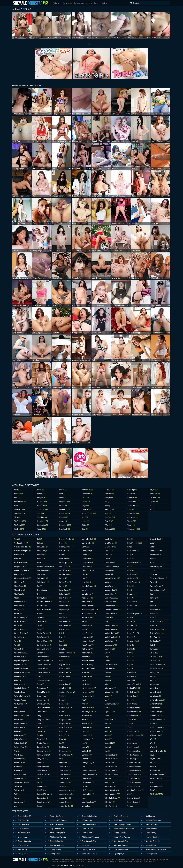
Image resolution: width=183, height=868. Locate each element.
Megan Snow (111, 629)
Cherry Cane (42, 688)
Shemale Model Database (124, 829)
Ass (18, 498)
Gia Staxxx (65, 657)
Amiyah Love (20, 637)
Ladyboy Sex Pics (88, 849)
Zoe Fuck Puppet (158, 786)
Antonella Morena (22, 696)
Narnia (108, 747)
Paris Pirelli (132, 602)
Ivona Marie (65, 751)
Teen (131, 525)
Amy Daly (19, 649)
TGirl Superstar (24, 829)
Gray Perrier (65, 688)
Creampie (42, 509)
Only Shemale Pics (57, 829)
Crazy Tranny (23, 837)
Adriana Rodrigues (23, 551)
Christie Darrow (43, 704)
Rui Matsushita (134, 708)
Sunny (153, 570)
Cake (39, 625)
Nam (108, 723)
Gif (61, 661)
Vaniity (154, 672)
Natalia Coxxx (111, 759)
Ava (17, 751)
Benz (40, 563)
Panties (109, 494)
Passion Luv (133, 606)
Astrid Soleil (19, 727)
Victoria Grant (156, 704)
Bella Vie (41, 559)
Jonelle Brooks (89, 586)
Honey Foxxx (65, 735)
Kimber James (89, 688)
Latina (86, 502)
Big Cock (20, 525)
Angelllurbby (20, 676)
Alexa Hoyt (19, 582)
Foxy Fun (64, 649)
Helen (63, 712)
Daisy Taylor (43, 759)
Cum (40, 513)
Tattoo (132, 521)
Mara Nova (110, 586)
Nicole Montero (112, 794)
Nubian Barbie (134, 563)
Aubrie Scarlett (21, 743)
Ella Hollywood (66, 563)
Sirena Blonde (133, 802)
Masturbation (89, 513)
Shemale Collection (89, 816)
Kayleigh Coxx (89, 641)
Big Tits (19, 529)
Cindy (40, 716)
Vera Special (156, 696)
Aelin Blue (19, 555)
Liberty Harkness (90, 775)
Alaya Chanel (20, 574)
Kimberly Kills (88, 696)
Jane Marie (65, 778)
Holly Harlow (65, 720)
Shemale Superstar (153, 820)
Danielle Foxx (43, 767)
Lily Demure (88, 790)
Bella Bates (42, 547)
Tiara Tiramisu (157, 621)
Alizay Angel (20, 610)
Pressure (132, 672)
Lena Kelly (87, 755)
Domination (42, 525)
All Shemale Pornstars (90, 837)
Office (85, 525)
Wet (153, 506)
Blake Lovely (43, 582)
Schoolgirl (132, 490)
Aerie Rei (18, 559)
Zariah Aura (156, 778)
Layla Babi (87, 735)
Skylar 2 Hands (156, 539)
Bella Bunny (42, 551)
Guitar (62, 696)
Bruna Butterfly (44, 610)
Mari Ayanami (111, 598)
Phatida (131, 637)
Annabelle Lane (21, 688)
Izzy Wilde (64, 763)
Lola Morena (111, 543)
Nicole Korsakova (112, 790)
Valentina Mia (156, 657)
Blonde (41, 494)
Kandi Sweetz (89, 606)
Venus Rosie (156, 692)
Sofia (153, 547)
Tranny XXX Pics (120, 833)
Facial (63, 490)
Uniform (155, 498)
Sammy (132, 720)
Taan (153, 594)
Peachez (132, 625)
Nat (107, 751)
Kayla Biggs (88, 637)
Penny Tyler (133, 633)
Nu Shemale (150, 816)
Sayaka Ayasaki (134, 763)
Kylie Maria (87, 723)
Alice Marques (20, 602)
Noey (130, 555)
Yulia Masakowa (157, 775)
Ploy (130, 653)
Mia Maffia (110, 649)
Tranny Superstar (25, 841)
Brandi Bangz (43, 590)
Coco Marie (42, 739)
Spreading (133, 513)
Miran (108, 696)
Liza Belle (109, 539)
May (108, 621)
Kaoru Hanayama (90, 610)
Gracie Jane (65, 684)
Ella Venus (65, 566)
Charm (40, 676)
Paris (131, 598)
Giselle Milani (65, 672)
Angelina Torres (22, 672)
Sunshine (154, 574)
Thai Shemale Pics (89, 841)
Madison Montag (112, 566)
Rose (131, 700)
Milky (107, 661)
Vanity (153, 676)
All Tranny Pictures (121, 845)
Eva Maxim (65, 621)
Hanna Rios (64, 704)
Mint (108, 684)
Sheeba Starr (134, 786)
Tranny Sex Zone (56, 816)
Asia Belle (19, 720)
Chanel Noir (42, 669)
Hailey (62, 700)
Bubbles (41, 614)
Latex (85, 498)
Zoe (153, 782)
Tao (152, 602)
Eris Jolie (64, 602)
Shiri (130, 794)
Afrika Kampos (21, 563)
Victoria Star (156, 708)
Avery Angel (20, 759)
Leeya (86, 747)
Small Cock (133, 502)
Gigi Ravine (65, 665)
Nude (86, 521)
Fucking (65, 509)
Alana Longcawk (22, 570)
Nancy (108, 731)
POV (108, 525)
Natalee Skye (111, 755)
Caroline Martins (44, 645)
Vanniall (154, 680)
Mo (107, 700)
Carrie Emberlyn (44, 649)
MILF (85, 517)
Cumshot (42, 517)
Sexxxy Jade (133, 778)
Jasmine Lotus (66, 794)
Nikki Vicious (111, 806)
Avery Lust (19, 763)
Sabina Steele (134, 716)
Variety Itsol (156, 684)
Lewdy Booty (88, 763)
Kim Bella (86, 684)
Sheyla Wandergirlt (135, 790)
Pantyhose (110, 498)
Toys (154, 490)
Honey (63, 731)
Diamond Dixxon (44, 794)
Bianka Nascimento (45, 566)
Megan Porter (111, 625)
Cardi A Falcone (44, 633)
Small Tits (133, 506)
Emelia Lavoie (65, 574)
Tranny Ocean (55, 849)
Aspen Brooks (21, 723)
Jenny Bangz (88, 551)
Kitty (85, 704)
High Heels (65, 529)
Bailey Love (19, 790)
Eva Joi (63, 614)
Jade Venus (65, 775)
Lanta (85, 731)
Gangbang (65, 513)
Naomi (108, 739)
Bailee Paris (20, 778)
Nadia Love (110, 720)
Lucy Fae (109, 551)
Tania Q (155, 598)
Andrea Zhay (20, 657)
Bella (40, 543)
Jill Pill (86, 574)
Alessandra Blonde (23, 578)
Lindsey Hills (88, 794)
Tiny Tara (155, 637)
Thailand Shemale (121, 816)
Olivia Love (133, 578)
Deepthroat (42, 521)
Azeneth (19, 767)
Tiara (153, 618)
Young (154, 509)
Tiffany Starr (157, 633)
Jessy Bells (87, 566)
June (85, 590)
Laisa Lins (87, 727)
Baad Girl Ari (20, 775)
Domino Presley (67, 539)
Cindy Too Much (44, 720)
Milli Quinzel (110, 669)
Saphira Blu (133, 731)
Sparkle (154, 559)
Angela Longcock (21, 661)
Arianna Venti (20, 700)
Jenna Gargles (66, 806)
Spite (153, 563)
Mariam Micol (111, 606)
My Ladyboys (119, 854)
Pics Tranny (22, 849)
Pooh (131, 661)
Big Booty (20, 521)
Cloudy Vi (42, 731)
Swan (153, 582)
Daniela (40, 763)
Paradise (132, 594)
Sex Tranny (118, 820)
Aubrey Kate (20, 735)
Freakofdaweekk (67, 653)
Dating (105, 3)
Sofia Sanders (156, 551)
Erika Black (65, 594)
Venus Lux (155, 688)
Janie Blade (65, 782)
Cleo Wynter (43, 727)
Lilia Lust (87, 778)
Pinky (131, 645)
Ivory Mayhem (66, 755)
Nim (130, 539)
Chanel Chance (44, 665)
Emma (63, 578)
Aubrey (18, 731)
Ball (17, 794)
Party (108, 502)
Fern (62, 641)
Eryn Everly (64, 610)
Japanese (88, 494)
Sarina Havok (133, 747)
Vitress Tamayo (158, 712)
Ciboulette (42, 712)
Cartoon (41, 653)
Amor (18, 641)
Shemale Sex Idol (57, 841)
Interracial (88, 490)
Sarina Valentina (135, 751)
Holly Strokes (66, 727)
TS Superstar (23, 854)
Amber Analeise (21, 633)
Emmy (63, 586)
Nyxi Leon (132, 574)
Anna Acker (19, 684)
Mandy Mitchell (112, 578)
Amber (18, 625)
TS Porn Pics (23, 845)
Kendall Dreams (89, 661)
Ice (62, 743)
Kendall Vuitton (89, 669)
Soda (153, 543)
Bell (39, 539)
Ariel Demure (20, 704)
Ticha (153, 625)
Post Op (109, 521)
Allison (18, 614)
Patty (131, 618)
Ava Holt (19, 755)
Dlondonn (42, 806)
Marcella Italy (111, 590)
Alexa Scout (20, 586)
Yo (153, 763)
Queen (131, 680)
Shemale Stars (152, 829)
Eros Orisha (65, 606)
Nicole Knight (110, 786)
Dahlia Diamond (44, 755)
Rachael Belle (134, 688)
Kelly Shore (88, 653)
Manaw (109, 574)
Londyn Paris (110, 547)
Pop (130, 665)
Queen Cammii (134, 684)
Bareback (19, 509)
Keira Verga (88, 645)
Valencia (154, 653)
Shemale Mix (151, 845)
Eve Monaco (65, 629)
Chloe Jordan (43, 696)
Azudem (18, 771)
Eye (62, 637)
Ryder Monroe (134, 712)
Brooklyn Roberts (45, 602)
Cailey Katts (42, 621)
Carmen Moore (44, 641)
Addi (17, 539)
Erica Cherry (65, 590)
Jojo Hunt (86, 582)
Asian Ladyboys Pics (58, 833)
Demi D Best (43, 790)
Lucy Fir (108, 555)
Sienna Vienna (134, 798)
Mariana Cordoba (113, 610)
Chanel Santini (44, 672)
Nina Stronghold (135, 543)
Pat (130, 610)
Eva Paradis (65, 625)
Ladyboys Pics (151, 854)
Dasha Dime (42, 786)
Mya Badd (110, 712)
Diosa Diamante (44, 802)
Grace (63, 680)
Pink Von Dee (133, 641)
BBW (18, 517)
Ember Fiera (65, 570)
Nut (130, 566)
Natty (108, 778)
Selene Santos (134, 771)
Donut (63, 543)
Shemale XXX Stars (89, 854)
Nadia (108, 716)
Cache (40, 618)
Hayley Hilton (66, 708)
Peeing (109, 506)
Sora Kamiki (155, 555)
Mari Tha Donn (112, 602)
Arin (17, 708)
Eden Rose (65, 559)
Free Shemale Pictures (91, 824)
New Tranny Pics (152, 824)
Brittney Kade (43, 598)
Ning (130, 547)
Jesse (86, 555)
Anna (17, 680)
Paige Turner (134, 582)
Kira (84, 700)
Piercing (110, 509)
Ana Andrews (21, 653)
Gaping (64, 517)
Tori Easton (156, 641)
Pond (131, 657)
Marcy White (110, 594)
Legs (86, 506)
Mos (108, 708)
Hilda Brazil (65, 716)
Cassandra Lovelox (45, 661)
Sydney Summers (158, 590)
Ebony (41, 529)
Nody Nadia (133, 551)
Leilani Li (86, 751)
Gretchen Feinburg (67, 692)
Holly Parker (65, 723)
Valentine (155, 661)
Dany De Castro (44, 775)
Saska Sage (133, 759)
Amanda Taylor (21, 621)
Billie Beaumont (44, 570)
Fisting (63, 506)
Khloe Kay (87, 676)
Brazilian (42, 502)
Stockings (133, 517)
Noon (131, 559)
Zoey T (154, 790)
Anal (18, 490)
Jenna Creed (66, 802)
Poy (130, 669)
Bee (17, 806)
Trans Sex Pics (87, 829)
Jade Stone (65, 771)
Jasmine (64, 786)
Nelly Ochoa (111, 782)
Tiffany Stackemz (158, 629)
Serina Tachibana (135, 775)
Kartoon (86, 621)
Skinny (132, 498)
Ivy (61, 759)
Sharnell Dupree (134, 782)
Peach (131, 621)
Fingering (65, 502)
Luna (108, 559)
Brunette (42, 506)
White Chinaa (156, 731)
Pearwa (132, 629)
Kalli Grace (87, 602)
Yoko (153, 767)
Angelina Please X (22, 669)
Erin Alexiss (65, 598)
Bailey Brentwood (22, 782)
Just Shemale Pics (57, 845)
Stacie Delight (156, 566)
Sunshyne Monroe (158, 578)
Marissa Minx (111, 614)
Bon (39, 586)
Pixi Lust (131, 649)
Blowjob (42, 498)
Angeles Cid (20, 665)
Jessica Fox (88, 559)
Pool (108, 513)
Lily (84, 786)
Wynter (153, 747)
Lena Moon (87, 759)
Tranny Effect (55, 854)
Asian (19, 494)
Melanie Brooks (112, 633)
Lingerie (87, 509)
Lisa (85, 798)
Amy (17, 645)
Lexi (85, 767)
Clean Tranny (151, 833)
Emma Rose (65, 582)
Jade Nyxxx (65, 767)
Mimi (108, 672)
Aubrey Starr (20, 739)
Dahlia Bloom (43, 747)
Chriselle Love (43, 700)
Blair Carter (42, 578)
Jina (84, 578)
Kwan (85, 720)
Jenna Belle (65, 798)
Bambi (18, 798)
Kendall (86, 657)
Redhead (110, 529)
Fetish (63, 498)
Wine (153, 739)
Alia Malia (19, 594)
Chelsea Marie (43, 680)
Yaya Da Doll (156, 759)
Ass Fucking (20, 502)
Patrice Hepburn (135, 614)
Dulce (63, 555)
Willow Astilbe (156, 735)
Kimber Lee (88, 692)
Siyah (130, 806)
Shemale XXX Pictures (59, 820)
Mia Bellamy (111, 641)
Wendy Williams (157, 727)
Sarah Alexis (133, 743)
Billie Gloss (42, 574)
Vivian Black (156, 716)
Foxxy (63, 645)
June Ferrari (87, 594)
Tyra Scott (155, 649)
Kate (84, 629)
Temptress (155, 610)
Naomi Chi (110, 743)
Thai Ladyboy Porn (153, 837)
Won (152, 743)
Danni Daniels (43, 771)
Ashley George (21, 716)
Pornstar (110, 517)
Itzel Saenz (65, 747)
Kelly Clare (88, 649)
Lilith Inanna (88, 782)
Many (108, 582)
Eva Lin (63, 618)
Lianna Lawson (89, 771)
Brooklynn (42, 606)
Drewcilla (64, 551)
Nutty (131, 570)
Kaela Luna (87, 598)
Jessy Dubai (88, 570)
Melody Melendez (112, 637)
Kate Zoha (87, 633)
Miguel (109, 657)
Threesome (134, 529)
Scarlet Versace (134, 767)
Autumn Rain (20, 747)
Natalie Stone (111, 771)
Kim (84, 680)
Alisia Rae (19, 606)
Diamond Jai (42, 798)
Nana (107, 727)
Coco (40, 735)
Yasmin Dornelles (158, 751)
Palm (131, 586)
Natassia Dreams (113, 775)
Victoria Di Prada (158, 700)
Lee (85, 743)
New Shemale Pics (121, 841)
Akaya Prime (20, 566)
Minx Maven (110, 688)
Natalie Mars (111, 767)
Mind (108, 676)
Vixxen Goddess (157, 720)
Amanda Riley (21, 618)
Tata (153, 606)
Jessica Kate (88, 563)
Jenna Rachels (89, 539)
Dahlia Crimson (44, 751)
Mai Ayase (110, 570)
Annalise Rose (20, 692)
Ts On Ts (155, 494)
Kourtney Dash (89, 712)
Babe (18, 506)
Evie (62, 633)
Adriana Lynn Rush (23, 547)
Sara (130, 739)
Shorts (131, 494)
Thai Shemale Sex (121, 849)
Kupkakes (87, 716)
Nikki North (110, 802)
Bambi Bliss (19, 802)
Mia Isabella (111, 645)
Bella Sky (41, 555)
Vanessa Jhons (157, 669)
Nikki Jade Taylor (112, 798)
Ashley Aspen (21, 712)
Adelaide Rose (21, 543)
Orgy (85, 529)
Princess (132, 676)
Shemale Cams (92, 3)
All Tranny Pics (23, 824)
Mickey (109, 653)
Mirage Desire (111, 692)
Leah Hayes (88, 739)
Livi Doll (86, 806)
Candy (40, 629)
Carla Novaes (43, 637)
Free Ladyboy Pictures (122, 824)
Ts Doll (153, 645)
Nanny (108, 735)
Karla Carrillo (89, 618)
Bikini (40, 490)
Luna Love (110, 563)
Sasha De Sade (134, 755)
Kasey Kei (87, 625)
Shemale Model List (57, 824)
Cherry (41, 684)
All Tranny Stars (24, 833)
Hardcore (65, 525)
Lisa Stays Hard (89, 802)
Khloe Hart (87, 672)
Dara (39, 782)
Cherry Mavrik (43, 692)
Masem (109, 618)
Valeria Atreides (157, 665)
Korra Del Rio (88, 708)
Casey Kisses (43, 657)
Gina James (65, 669)
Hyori (63, 739)
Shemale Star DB (24, 816)
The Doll (154, 614)
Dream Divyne (66, 547)
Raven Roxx (133, 696)
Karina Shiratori (89, 614)
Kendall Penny (89, 665)
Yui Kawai (155, 771)
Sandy (131, 727)
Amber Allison (20, 629)
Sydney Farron (156, 586)
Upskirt (154, 502)
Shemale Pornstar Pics (68, 865)
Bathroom (20, 513)
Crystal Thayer (44, 743)
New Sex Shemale (153, 841)
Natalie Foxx (111, 763)
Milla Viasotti (111, 665)
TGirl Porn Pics (23, 820)
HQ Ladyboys (87, 820)
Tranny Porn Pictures (122, 837)
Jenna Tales (88, 543)
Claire (40, 723)
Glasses (64, 521)
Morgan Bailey (112, 704)
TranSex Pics (87, 833)
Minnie (108, 680)
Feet (62, 494)
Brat (39, 594)
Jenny (86, 547)
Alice (17, 598)
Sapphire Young (135, 735)
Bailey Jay (20, 786)
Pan (130, 590)
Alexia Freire (20, 590)
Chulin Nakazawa (45, 708)
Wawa (154, 723)
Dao (39, 778)
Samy (130, 723)
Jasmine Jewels (67, 790)
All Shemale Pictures (58, 837)
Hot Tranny (86, 845)
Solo (131, 509)
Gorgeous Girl (66, 676)
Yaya (153, 755)
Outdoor (110, 490)
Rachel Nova (133, 692)
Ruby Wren (132, 704)
